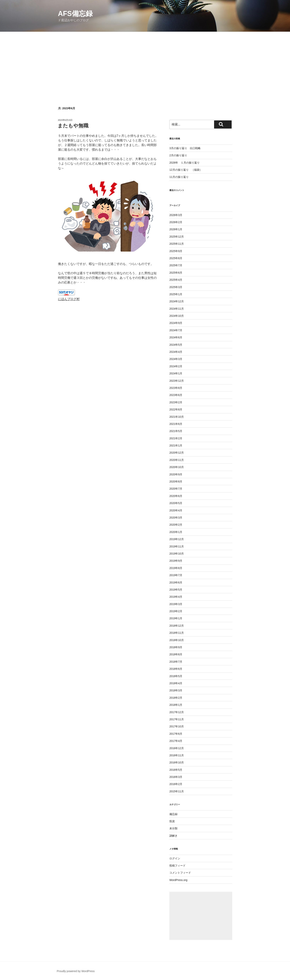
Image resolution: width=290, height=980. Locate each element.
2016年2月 (176, 784)
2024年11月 (177, 309)
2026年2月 (176, 222)
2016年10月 (177, 762)
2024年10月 (177, 316)
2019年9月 (176, 561)
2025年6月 (176, 273)
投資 (172, 821)
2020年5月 (176, 503)
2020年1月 (176, 532)
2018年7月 (176, 662)
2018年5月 (176, 676)
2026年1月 (176, 229)
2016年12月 (177, 748)
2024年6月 (176, 337)
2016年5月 (176, 770)
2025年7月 (176, 265)
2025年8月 (176, 258)
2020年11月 (177, 460)
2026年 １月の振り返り (185, 163)
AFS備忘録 (75, 14)
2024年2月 (176, 366)
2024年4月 (176, 352)
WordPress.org (178, 880)
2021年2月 (176, 438)
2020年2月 (176, 525)
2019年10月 (177, 554)
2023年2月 (176, 402)
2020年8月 (176, 482)
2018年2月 (176, 698)
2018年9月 (176, 647)
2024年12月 (177, 301)
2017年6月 (176, 734)
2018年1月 (176, 705)
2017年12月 (177, 712)
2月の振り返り (178, 155)
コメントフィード (180, 873)
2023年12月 (177, 381)
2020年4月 (176, 510)
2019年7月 (176, 575)
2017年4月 (176, 741)
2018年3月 (176, 690)
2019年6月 (176, 582)
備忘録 (173, 814)
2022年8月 (176, 409)
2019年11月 (177, 546)
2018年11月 (177, 633)
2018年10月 (177, 640)
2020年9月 (176, 474)
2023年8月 (176, 388)
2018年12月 (177, 626)
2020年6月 (176, 496)
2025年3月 (176, 287)
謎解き (173, 836)
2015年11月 (177, 791)
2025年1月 (176, 294)
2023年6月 (176, 395)
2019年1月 (176, 618)
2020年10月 (177, 467)
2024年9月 (176, 323)
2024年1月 (176, 373)
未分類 (173, 828)
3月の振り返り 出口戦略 (185, 148)
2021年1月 (176, 445)
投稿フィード (177, 866)
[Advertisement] (145, 61)
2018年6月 (176, 669)
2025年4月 (176, 280)
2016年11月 (177, 755)
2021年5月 (176, 431)
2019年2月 (176, 611)
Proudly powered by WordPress (76, 971)
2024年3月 (176, 359)
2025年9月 (176, 251)
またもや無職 (73, 126)
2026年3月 (176, 215)
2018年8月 (176, 654)
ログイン (175, 858)
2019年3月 (176, 604)
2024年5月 (176, 345)
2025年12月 (177, 237)
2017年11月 (177, 719)
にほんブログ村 (69, 299)
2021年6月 (176, 424)
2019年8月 (176, 568)
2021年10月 (177, 417)
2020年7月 (176, 489)
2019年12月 (177, 539)
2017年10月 (177, 726)
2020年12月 (177, 453)
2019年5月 (176, 590)
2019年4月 (176, 597)
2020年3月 (176, 518)
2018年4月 (176, 683)
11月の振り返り (179, 177)
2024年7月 (176, 330)
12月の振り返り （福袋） (186, 170)
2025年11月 (177, 244)
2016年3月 (176, 777)
